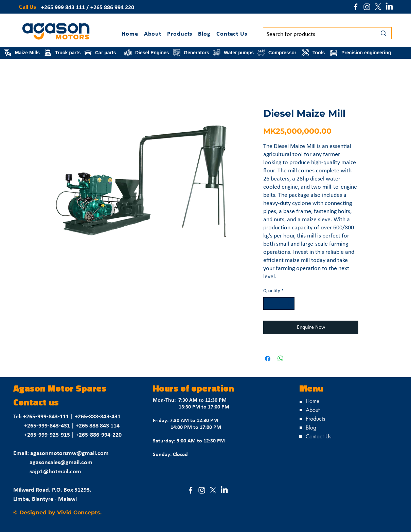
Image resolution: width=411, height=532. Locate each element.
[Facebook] (356, 7)
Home (312, 401)
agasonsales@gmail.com (61, 463)
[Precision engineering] (361, 53)
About (313, 410)
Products (315, 419)
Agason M (34, 389)
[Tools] (314, 53)
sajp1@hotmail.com (55, 472)
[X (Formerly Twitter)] (378, 7)
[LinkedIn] (389, 7)
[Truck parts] (63, 53)
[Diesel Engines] (147, 53)
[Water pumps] (234, 53)
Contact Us (318, 436)
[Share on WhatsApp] (281, 359)
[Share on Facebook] (268, 359)
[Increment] (289, 303)
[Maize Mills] (23, 53)
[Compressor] (278, 53)
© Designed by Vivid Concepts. (57, 512)
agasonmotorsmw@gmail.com (69, 453)
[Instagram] (367, 7)
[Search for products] (317, 34)
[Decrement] (269, 303)
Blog (311, 428)
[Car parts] (103, 53)
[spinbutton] (279, 303)
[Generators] (192, 53)
